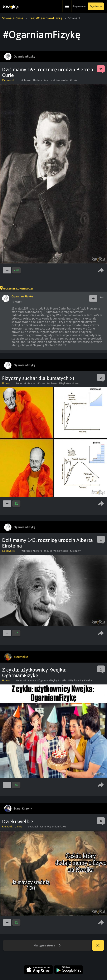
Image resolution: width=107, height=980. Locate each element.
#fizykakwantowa (69, 383)
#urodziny (75, 551)
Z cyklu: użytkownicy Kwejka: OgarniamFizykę (34, 673)
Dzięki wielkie (18, 821)
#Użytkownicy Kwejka (80, 680)
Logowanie (79, 6)
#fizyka (74, 80)
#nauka (48, 80)
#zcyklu (62, 680)
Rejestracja (96, 6)
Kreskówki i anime (12, 827)
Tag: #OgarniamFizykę (46, 18)
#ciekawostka (61, 80)
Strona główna (13, 18)
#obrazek (27, 80)
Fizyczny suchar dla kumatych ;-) (38, 378)
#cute (43, 827)
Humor (6, 383)
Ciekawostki (9, 80)
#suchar (32, 383)
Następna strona (47, 946)
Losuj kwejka (100, 947)
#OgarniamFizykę (47, 680)
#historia (38, 80)
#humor (32, 680)
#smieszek (52, 383)
